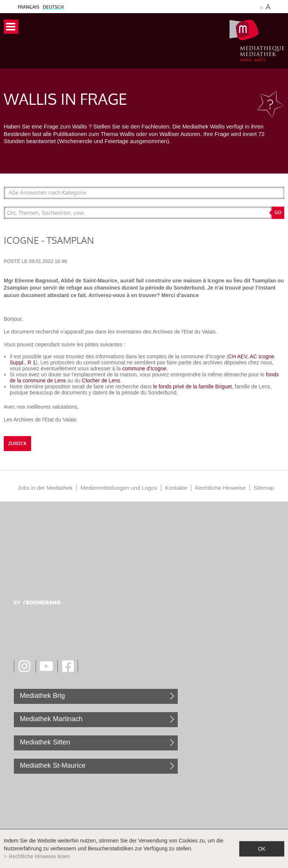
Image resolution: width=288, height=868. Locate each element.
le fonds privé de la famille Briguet (192, 386)
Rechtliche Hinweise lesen (39, 856)
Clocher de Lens (101, 380)
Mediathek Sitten (45, 742)
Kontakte (176, 488)
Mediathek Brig (42, 696)
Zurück (17, 444)
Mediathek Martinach (51, 719)
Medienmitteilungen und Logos (119, 488)
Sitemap (264, 488)
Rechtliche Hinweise (220, 488)
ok (262, 848)
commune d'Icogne (144, 368)
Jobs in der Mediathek (45, 488)
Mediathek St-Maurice (53, 765)
